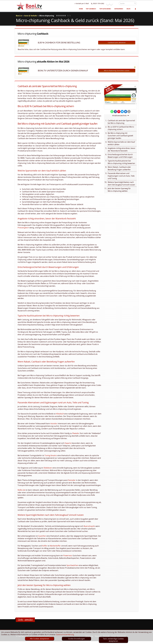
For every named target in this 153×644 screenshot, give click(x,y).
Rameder (72, 480)
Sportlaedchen (72, 565)
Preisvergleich (23, 228)
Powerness (68, 556)
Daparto (68, 443)
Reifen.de (21, 490)
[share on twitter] (122, 112)
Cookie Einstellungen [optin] (76, 639)
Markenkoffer (55, 546)
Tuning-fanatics (51, 455)
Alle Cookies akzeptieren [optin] (40, 639)
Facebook (112, 3)
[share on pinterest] (119, 112)
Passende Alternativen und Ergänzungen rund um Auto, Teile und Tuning (121, 176)
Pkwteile (76, 433)
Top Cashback (91, 9)
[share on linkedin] (126, 112)
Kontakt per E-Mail (86, 3)
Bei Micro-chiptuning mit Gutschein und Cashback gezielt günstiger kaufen (120, 136)
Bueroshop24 (89, 526)
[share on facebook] (115, 112)
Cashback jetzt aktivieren (117, 43)
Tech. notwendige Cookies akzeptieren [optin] (113, 640)
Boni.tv (19, 16)
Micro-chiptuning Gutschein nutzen (117, 71)
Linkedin (116, 3)
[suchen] (135, 3)
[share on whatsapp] (112, 112)
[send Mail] (129, 112)
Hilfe (129, 9)
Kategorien (119, 9)
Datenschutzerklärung (65, 635)
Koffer (45, 546)
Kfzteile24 (60, 414)
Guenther (42, 536)
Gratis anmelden (25, 620)
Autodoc (54, 424)
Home (81, 9)
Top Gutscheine (105, 9)
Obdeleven (48, 468)
